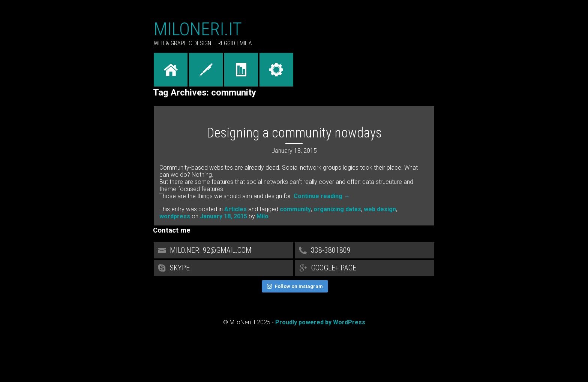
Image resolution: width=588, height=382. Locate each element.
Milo (262, 216)
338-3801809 (364, 253)
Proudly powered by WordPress (320, 322)
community (295, 209)
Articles (235, 209)
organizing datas (337, 209)
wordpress (175, 216)
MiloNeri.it (198, 29)
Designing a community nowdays (294, 133)
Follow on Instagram (295, 286)
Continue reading (322, 196)
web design (380, 209)
